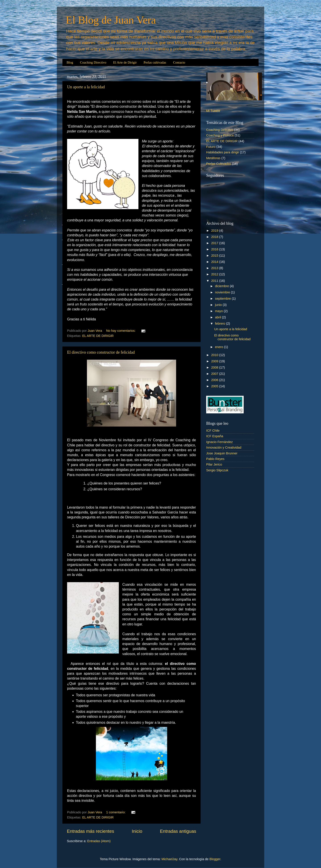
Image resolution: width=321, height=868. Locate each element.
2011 (215, 281)
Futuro (211, 147)
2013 (215, 268)
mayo (219, 311)
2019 (215, 231)
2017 (215, 243)
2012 (215, 274)
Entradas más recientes (91, 831)
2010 (215, 355)
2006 (215, 380)
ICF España (215, 436)
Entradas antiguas (178, 831)
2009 (215, 361)
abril (219, 317)
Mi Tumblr (213, 111)
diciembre (222, 286)
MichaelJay (170, 859)
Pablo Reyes (215, 459)
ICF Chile (213, 431)
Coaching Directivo (93, 62)
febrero (221, 324)
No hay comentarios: (121, 331)
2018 (215, 237)
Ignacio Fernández (219, 442)
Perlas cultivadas (155, 62)
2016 (215, 249)
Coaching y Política (220, 135)
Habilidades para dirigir (223, 152)
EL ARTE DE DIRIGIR (98, 336)
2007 (215, 374)
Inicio (137, 831)
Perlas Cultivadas (219, 164)
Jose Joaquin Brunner (222, 453)
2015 (215, 256)
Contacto (179, 62)
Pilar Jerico (214, 464)
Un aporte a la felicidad (86, 87)
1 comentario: (116, 812)
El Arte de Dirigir (125, 62)
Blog (70, 62)
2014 (215, 262)
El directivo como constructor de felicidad (101, 352)
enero (220, 347)
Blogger (215, 859)
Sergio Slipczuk (217, 470)
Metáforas (213, 158)
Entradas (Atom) (99, 841)
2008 (215, 367)
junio (219, 305)
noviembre (223, 292)
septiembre (223, 299)
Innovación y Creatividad (224, 447)
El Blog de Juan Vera (111, 20)
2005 (215, 386)
